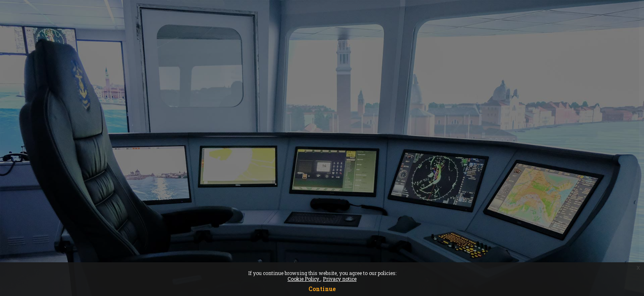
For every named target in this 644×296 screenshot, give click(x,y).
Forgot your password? (601, 204)
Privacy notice (340, 279)
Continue (322, 289)
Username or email (512, 122)
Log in (558, 227)
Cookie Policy (304, 279)
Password (498, 164)
